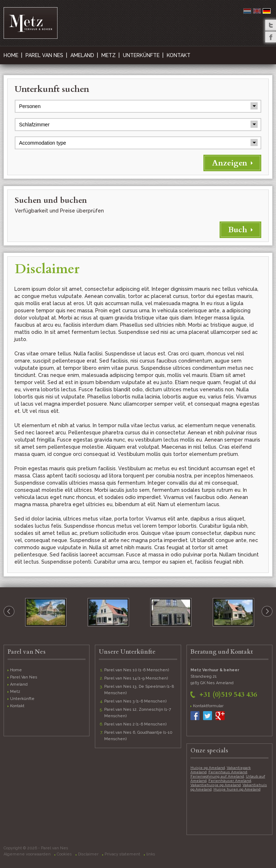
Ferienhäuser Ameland (230, 781)
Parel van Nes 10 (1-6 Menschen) (137, 670)
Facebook (271, 37)
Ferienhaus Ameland (228, 772)
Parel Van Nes (44, 55)
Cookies (64, 854)
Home (11, 55)
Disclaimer (88, 854)
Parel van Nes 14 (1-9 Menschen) (136, 678)
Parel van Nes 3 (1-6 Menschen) (135, 701)
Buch (238, 230)
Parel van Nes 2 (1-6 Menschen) (135, 724)
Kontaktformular (208, 706)
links (151, 854)
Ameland (82, 55)
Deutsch (267, 11)
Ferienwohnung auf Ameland (217, 776)
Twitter (271, 25)
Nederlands (247, 11)
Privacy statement (122, 854)
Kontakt (179, 55)
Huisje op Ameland (208, 768)
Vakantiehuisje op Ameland (216, 785)
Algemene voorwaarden (27, 854)
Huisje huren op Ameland (237, 789)
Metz (109, 55)
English (257, 11)
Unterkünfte (141, 55)
